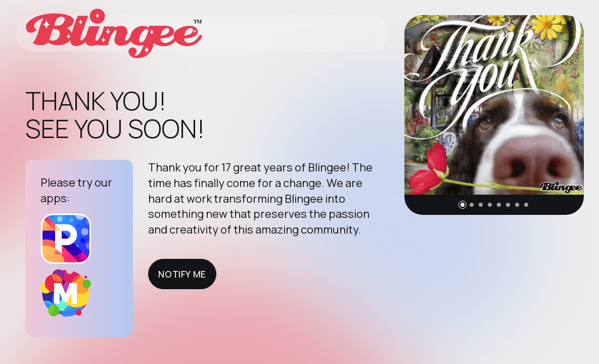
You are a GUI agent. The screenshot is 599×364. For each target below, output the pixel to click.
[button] (463, 205)
